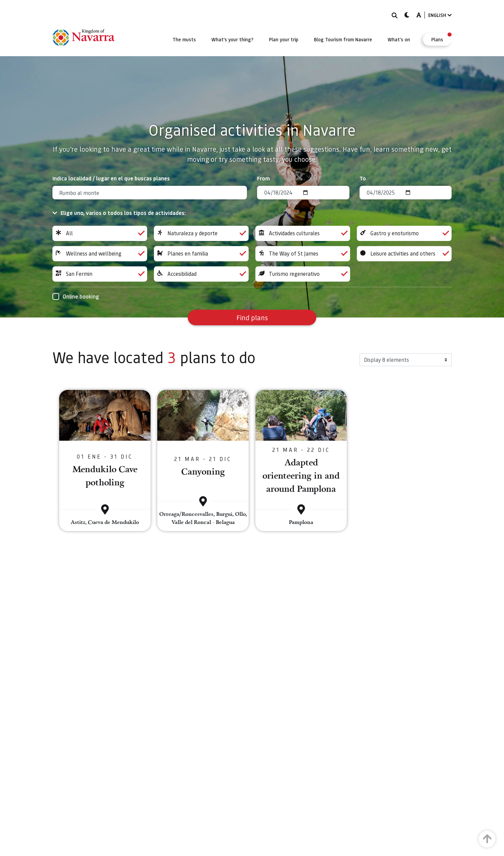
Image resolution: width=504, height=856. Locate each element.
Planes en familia (201, 254)
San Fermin (100, 274)
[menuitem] (184, 39)
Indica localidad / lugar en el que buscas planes (111, 178)
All (100, 233)
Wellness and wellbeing (100, 254)
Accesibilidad (201, 274)
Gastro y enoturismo (404, 233)
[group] (100, 233)
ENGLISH (440, 15)
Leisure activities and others (404, 254)
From (264, 178)
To (363, 178)
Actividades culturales (303, 233)
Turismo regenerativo (303, 274)
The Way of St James (303, 254)
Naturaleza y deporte (201, 233)
